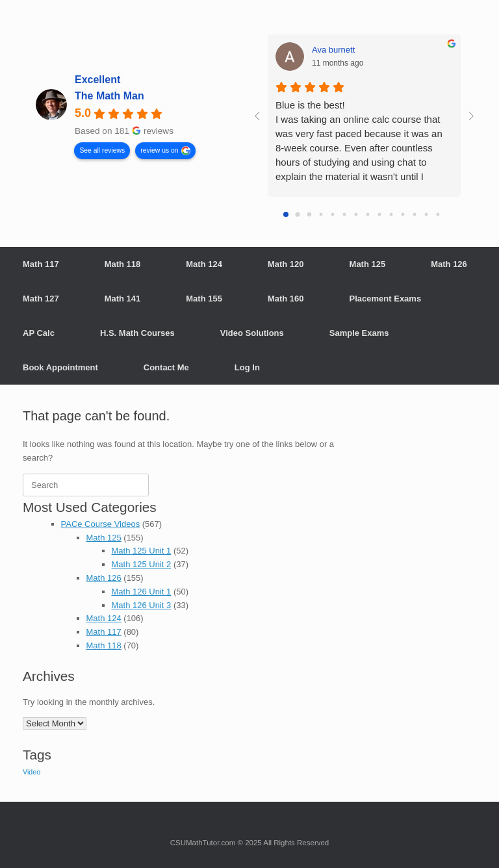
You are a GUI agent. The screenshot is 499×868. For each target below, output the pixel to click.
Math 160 (286, 299)
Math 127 (41, 299)
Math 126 (449, 264)
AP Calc (39, 333)
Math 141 (123, 299)
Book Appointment (60, 367)
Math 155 (204, 299)
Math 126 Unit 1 (142, 592)
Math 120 (286, 264)
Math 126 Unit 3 (142, 605)
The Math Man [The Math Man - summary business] (109, 96)
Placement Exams (386, 299)
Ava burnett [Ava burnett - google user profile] (333, 50)
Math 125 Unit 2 (142, 564)
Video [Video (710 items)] (32, 772)
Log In (247, 367)
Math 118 (123, 264)
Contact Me (166, 367)
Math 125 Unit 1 (142, 551)
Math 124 (204, 264)
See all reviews (102, 150)
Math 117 (41, 264)
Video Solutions (252, 333)
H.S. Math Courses (137, 333)
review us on (159, 150)
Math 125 (368, 264)
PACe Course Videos (101, 524)
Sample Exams (359, 333)
